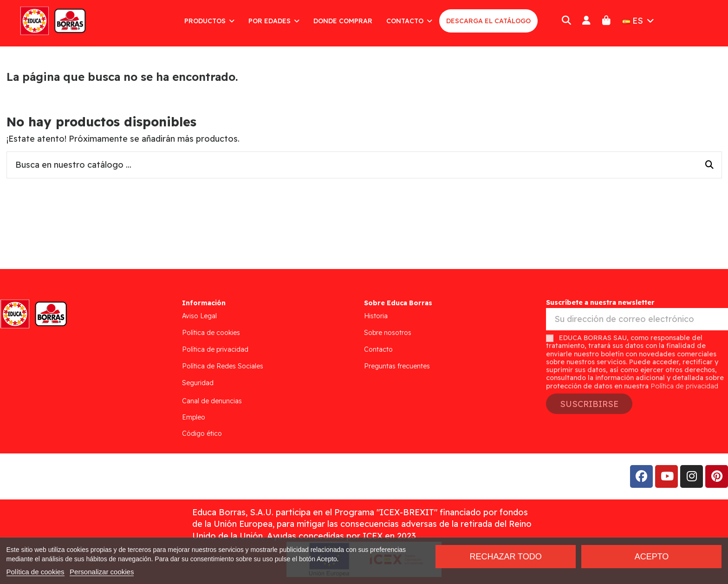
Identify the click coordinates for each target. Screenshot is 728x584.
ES (639, 21)
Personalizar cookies (102, 572)
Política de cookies (211, 333)
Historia (376, 316)
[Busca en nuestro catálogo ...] (709, 165)
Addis (81, 476)
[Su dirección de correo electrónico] (637, 319)
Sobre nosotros (388, 333)
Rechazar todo (505, 557)
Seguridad (198, 383)
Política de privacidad (215, 349)
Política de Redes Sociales (223, 366)
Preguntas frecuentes (397, 366)
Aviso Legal (199, 316)
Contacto (378, 349)
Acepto (652, 557)
